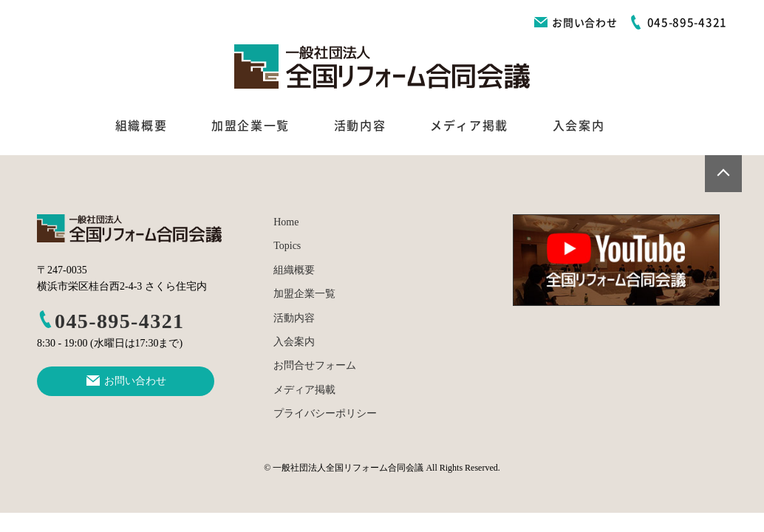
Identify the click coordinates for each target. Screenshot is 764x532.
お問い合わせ (575, 23)
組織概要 (141, 126)
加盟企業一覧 (250, 126)
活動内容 (360, 126)
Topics (287, 246)
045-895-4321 (110, 321)
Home (286, 222)
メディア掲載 (469, 126)
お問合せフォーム (315, 365)
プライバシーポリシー (325, 413)
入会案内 (579, 126)
